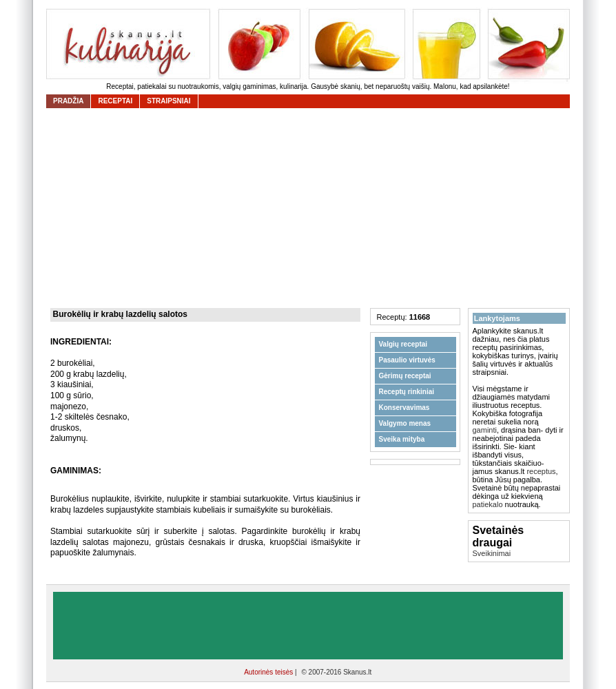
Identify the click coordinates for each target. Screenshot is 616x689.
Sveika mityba (402, 439)
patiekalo (488, 504)
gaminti (485, 430)
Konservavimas (404, 408)
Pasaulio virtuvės (407, 360)
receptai (115, 101)
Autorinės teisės (269, 672)
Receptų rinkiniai (407, 392)
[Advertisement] (311, 208)
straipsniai (168, 101)
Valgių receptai (403, 344)
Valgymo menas (405, 423)
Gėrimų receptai (405, 376)
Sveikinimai (492, 553)
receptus (541, 471)
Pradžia (68, 101)
